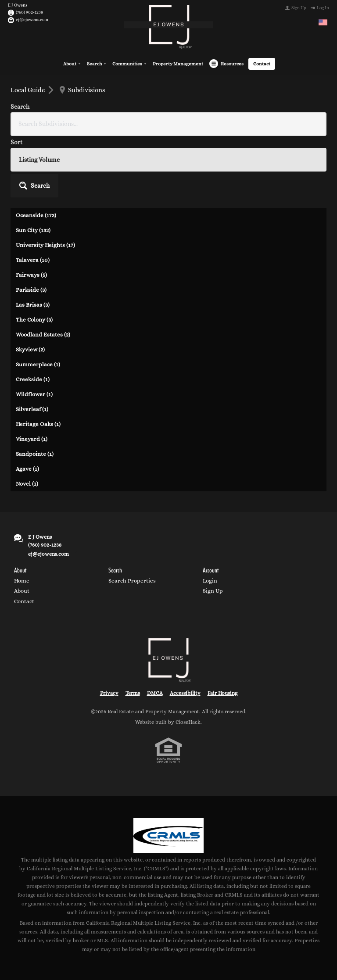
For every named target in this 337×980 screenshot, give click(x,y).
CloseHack (188, 658)
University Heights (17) (45, 181)
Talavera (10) (33, 196)
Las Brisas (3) (33, 241)
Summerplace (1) (38, 301)
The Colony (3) (34, 256)
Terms (133, 629)
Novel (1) (27, 420)
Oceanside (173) (36, 152)
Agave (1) (27, 405)
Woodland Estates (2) (43, 271)
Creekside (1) (33, 316)
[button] (303, 112)
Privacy (109, 629)
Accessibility (185, 629)
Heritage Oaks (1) (38, 360)
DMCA (155, 629)
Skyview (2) (30, 286)
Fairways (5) (31, 211)
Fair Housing (222, 629)
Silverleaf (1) (32, 345)
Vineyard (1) (32, 375)
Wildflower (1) (34, 331)
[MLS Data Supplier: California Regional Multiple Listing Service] (168, 772)
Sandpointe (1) (35, 390)
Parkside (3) (31, 226)
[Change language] (323, 22)
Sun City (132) (33, 166)
